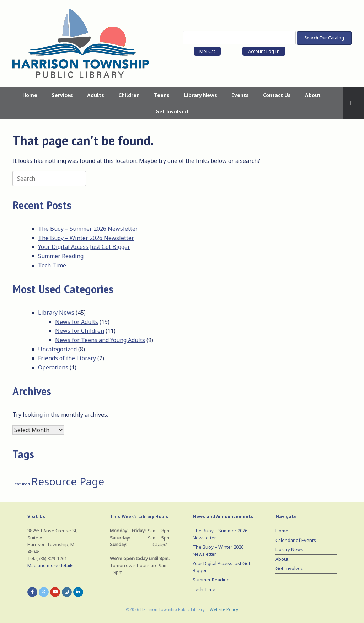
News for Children (80, 331)
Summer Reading (61, 256)
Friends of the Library (67, 358)
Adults (96, 95)
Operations (53, 367)
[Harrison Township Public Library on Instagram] (67, 592)
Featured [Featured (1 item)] (21, 484)
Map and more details (50, 565)
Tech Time (52, 265)
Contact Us (277, 95)
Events (240, 95)
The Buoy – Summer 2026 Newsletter (88, 229)
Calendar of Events (296, 540)
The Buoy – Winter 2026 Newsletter (86, 238)
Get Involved (172, 111)
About (313, 95)
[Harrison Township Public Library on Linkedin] (78, 592)
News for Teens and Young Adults (100, 340)
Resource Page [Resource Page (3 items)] (68, 481)
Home (30, 95)
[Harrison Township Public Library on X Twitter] (44, 592)
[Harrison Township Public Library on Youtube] (55, 592)
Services (62, 95)
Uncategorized (57, 349)
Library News (200, 95)
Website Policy (224, 609)
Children (129, 95)
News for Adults (77, 322)
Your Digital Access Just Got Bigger (84, 247)
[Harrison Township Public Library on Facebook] (32, 592)
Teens (162, 95)
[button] (354, 103)
